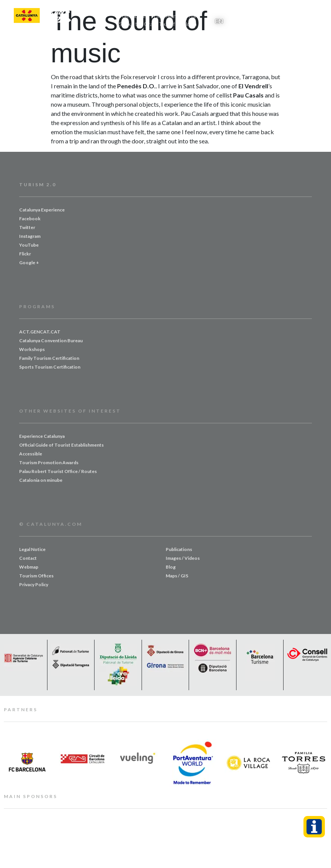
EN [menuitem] (219, 21)
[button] (311, 16)
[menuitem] (219, 21)
